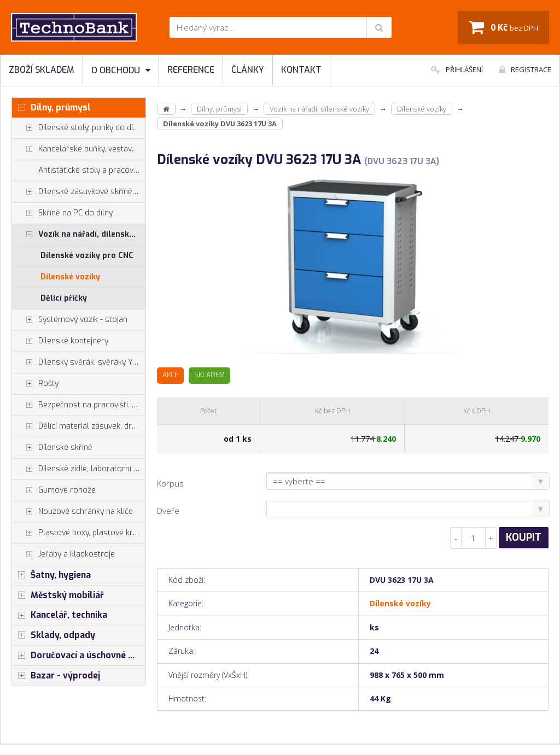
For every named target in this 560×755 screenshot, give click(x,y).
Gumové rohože (54, 490)
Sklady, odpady (54, 635)
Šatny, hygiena (51, 575)
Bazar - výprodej (56, 676)
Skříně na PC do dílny (62, 213)
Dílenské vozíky (70, 277)
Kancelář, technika (60, 615)
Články (248, 70)
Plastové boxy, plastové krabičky (79, 533)
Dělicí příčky (64, 298)
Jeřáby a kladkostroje (63, 554)
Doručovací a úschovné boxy (79, 655)
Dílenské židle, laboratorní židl (79, 469)
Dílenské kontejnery (60, 341)
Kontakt (301, 70)
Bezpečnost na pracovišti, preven (79, 405)
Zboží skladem (42, 70)
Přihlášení (457, 69)
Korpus (170, 483)
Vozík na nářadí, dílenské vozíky (79, 235)
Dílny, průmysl (51, 108)
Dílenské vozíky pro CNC (87, 256)
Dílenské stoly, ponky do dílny (78, 128)
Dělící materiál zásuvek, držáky (79, 426)
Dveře (168, 511)
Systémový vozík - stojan (70, 320)
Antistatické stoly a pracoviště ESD (92, 170)
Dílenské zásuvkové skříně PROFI (79, 192)
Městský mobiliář (58, 595)
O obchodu (121, 70)
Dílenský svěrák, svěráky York (78, 362)
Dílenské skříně (52, 448)
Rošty (35, 384)
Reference (191, 70)
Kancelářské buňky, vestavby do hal (79, 149)
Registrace (525, 69)
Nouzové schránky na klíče (72, 512)
